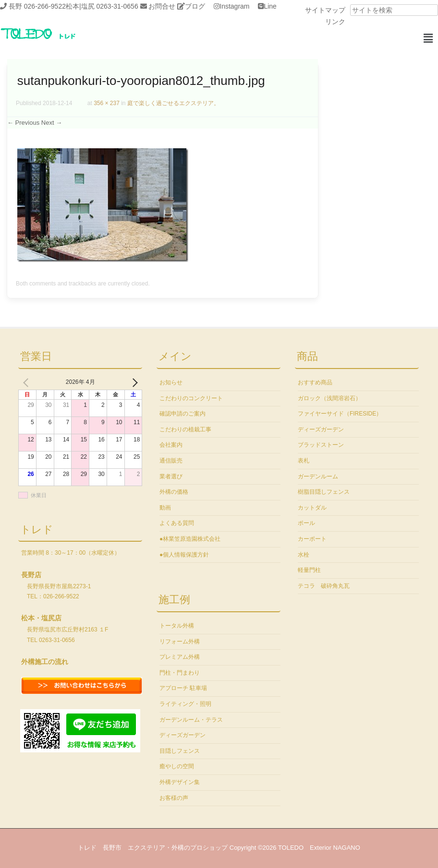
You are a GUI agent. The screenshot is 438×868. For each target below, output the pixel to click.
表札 (304, 461)
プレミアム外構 (180, 657)
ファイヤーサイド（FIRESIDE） (340, 414)
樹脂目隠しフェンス (324, 492)
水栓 (304, 555)
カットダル (312, 508)
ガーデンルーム (318, 476)
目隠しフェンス (180, 751)
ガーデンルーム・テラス (191, 720)
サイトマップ (325, 10)
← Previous (23, 123)
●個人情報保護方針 (184, 555)
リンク (335, 22)
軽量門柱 (309, 570)
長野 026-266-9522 (37, 6)
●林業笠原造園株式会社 (190, 539)
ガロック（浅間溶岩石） (329, 398)
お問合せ (162, 6)
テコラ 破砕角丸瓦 (324, 586)
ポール (306, 523)
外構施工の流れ (45, 662)
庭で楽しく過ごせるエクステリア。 (173, 103)
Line (270, 6)
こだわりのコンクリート (191, 398)
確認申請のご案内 (182, 414)
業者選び (171, 476)
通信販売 (171, 461)
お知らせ (171, 382)
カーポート (312, 539)
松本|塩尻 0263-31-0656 (102, 6)
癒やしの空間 (177, 766)
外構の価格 (174, 492)
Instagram (234, 6)
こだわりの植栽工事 (185, 429)
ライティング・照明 (185, 704)
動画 (165, 508)
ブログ (195, 6)
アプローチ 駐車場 (183, 688)
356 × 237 (107, 103)
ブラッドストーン (321, 445)
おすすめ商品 (315, 382)
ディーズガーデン (182, 735)
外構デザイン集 (180, 782)
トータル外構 (177, 626)
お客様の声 (174, 798)
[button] (428, 38)
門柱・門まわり (180, 673)
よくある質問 (177, 523)
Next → (52, 123)
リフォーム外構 (180, 642)
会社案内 (171, 445)
